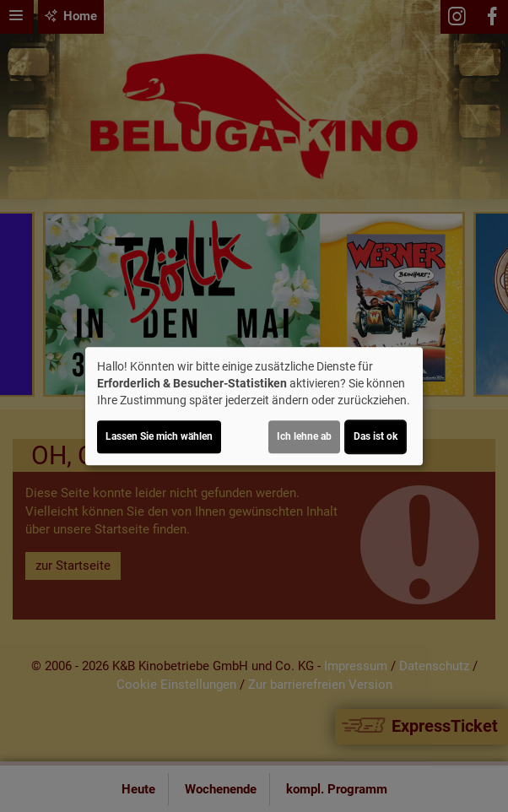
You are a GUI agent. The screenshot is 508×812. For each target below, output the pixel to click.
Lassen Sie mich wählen (159, 436)
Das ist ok (376, 436)
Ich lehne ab (304, 436)
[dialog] (254, 406)
